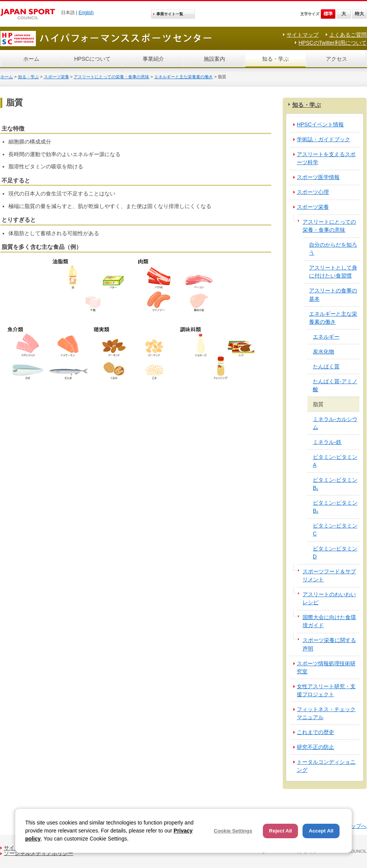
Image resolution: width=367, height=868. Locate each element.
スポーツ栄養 (56, 77)
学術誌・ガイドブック (324, 139)
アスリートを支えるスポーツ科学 (326, 158)
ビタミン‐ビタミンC (335, 530)
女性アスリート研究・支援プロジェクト (326, 690)
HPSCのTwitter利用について (332, 43)
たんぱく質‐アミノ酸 (335, 385)
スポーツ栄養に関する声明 (329, 644)
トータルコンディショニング (326, 766)
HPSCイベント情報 (320, 124)
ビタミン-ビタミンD (335, 553)
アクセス (336, 59)
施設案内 (214, 59)
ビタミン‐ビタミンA (335, 461)
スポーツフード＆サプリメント (329, 575)
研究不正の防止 (315, 747)
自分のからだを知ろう (333, 249)
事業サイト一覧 (170, 14)
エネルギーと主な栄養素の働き (183, 77)
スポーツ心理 (313, 192)
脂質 (318, 404)
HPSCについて (92, 59)
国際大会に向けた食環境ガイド (329, 621)
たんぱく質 (326, 366)
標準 (328, 14)
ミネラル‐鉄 (327, 442)
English (86, 13)
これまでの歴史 (315, 732)
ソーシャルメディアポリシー (39, 853)
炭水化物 (324, 352)
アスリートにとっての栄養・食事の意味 (111, 77)
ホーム (31, 59)
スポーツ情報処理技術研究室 (326, 667)
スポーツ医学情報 (318, 177)
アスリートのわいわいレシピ (329, 598)
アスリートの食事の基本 (333, 294)
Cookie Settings (233, 831)
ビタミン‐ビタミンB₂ (335, 507)
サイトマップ (303, 35)
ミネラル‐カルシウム (335, 423)
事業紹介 (153, 59)
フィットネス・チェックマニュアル (326, 713)
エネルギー (326, 337)
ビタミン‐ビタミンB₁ (335, 484)
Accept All (321, 831)
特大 (359, 14)
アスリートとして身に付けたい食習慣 (333, 272)
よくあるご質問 (348, 35)
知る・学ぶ (275, 59)
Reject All (280, 831)
